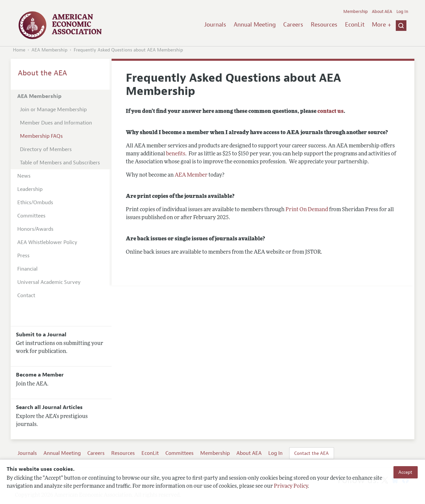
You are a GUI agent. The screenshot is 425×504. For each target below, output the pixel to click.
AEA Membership (49, 50)
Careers (293, 25)
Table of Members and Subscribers (60, 163)
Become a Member (40, 375)
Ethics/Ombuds (35, 203)
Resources (324, 25)
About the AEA (42, 73)
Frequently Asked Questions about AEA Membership (128, 50)
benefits (176, 154)
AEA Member (191, 175)
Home (19, 50)
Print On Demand (307, 210)
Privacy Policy (291, 486)
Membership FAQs (41, 136)
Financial (27, 269)
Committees (31, 216)
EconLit (355, 25)
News (24, 176)
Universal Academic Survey (49, 282)
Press (23, 256)
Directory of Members (46, 149)
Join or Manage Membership (53, 110)
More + (382, 25)
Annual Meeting (255, 25)
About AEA (382, 12)
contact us (331, 112)
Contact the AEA (311, 453)
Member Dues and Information (56, 123)
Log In (402, 12)
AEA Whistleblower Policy (47, 242)
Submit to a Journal (41, 335)
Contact (26, 295)
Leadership (30, 189)
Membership (356, 12)
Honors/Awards (35, 229)
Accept (405, 472)
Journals (215, 25)
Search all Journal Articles (49, 407)
